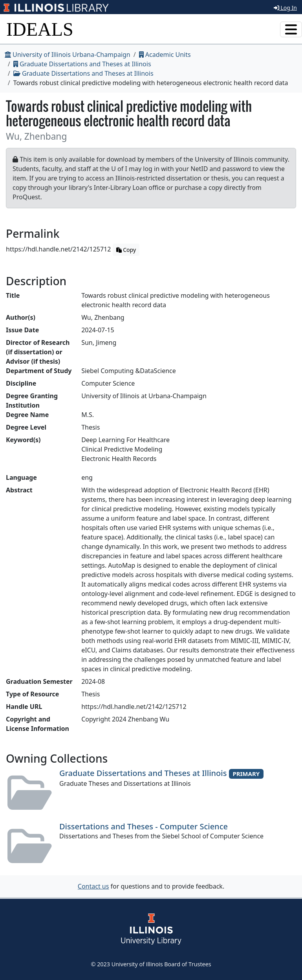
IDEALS (40, 29)
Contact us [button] (93, 886)
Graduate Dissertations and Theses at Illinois (82, 64)
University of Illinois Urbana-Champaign (68, 55)
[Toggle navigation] (291, 29)
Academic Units (165, 55)
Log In (285, 8)
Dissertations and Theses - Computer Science (144, 826)
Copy (126, 250)
